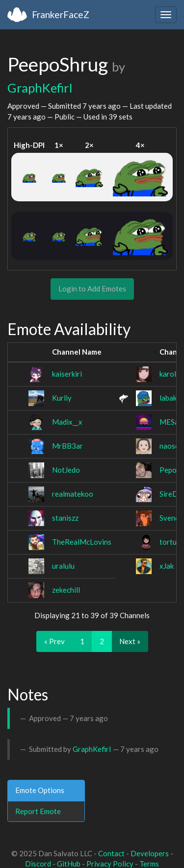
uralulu (63, 566)
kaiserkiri (67, 374)
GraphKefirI (40, 88)
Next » (130, 641)
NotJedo (66, 470)
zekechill (66, 590)
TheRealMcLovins (82, 542)
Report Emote (38, 811)
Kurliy (62, 398)
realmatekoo (73, 494)
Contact (111, 853)
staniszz (65, 518)
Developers (150, 853)
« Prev (54, 641)
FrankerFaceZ (61, 14)
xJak (167, 566)
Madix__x (67, 422)
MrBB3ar (67, 446)
